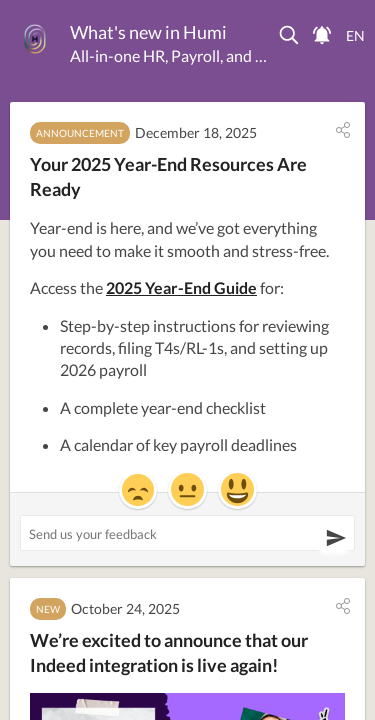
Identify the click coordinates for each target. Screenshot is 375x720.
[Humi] (35, 39)
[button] (290, 35)
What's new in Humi (148, 32)
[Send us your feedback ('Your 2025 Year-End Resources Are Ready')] (187, 533)
